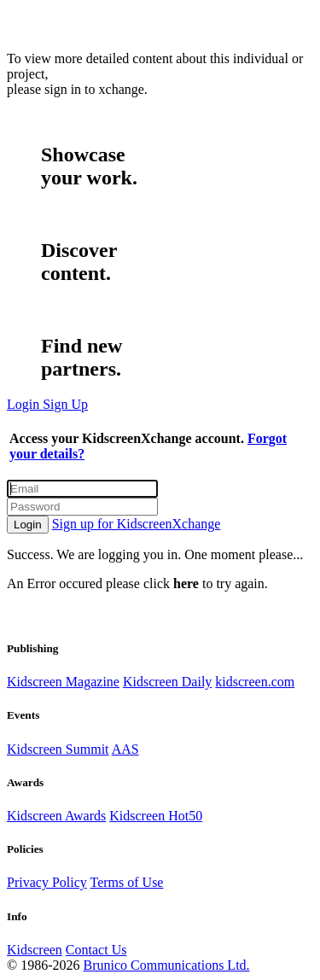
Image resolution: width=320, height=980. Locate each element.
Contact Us (96, 950)
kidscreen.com (255, 682)
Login (28, 525)
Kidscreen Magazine (63, 682)
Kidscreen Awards (56, 816)
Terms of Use (126, 882)
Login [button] (25, 404)
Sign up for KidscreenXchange (137, 524)
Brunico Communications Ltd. (166, 965)
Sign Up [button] (65, 404)
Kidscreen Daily (167, 682)
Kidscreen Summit (58, 749)
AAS (125, 749)
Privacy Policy (47, 882)
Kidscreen (35, 950)
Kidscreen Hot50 (156, 816)
